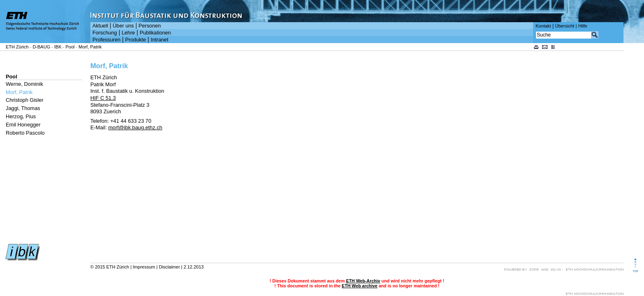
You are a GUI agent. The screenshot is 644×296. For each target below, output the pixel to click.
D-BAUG (41, 47)
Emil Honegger (23, 125)
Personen (149, 26)
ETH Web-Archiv (363, 281)
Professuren (106, 40)
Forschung (105, 33)
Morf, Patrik (90, 47)
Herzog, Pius (21, 116)
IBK (58, 47)
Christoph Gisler (25, 100)
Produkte (136, 40)
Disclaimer (169, 267)
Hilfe (583, 26)
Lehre (128, 33)
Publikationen (155, 33)
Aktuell (100, 26)
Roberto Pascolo (25, 133)
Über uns (123, 26)
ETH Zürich (17, 47)
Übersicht (565, 26)
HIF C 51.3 (103, 98)
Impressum (144, 267)
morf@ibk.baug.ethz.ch (135, 127)
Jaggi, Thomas (23, 108)
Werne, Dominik (24, 84)
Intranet (160, 40)
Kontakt (543, 26)
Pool (70, 47)
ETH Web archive (360, 286)
